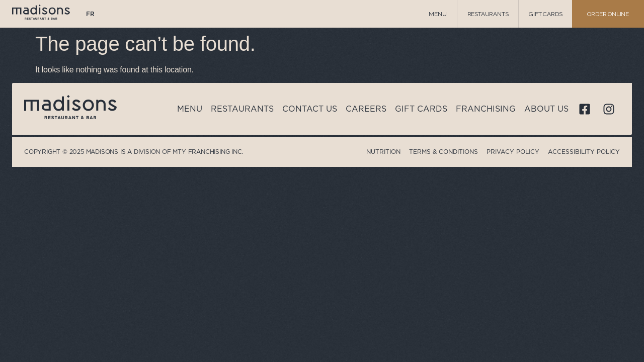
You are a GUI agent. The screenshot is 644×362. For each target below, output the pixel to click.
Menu (437, 14)
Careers (366, 109)
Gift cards (545, 14)
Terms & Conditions (444, 152)
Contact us (310, 109)
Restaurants (488, 14)
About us (546, 109)
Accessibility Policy (584, 152)
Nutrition (383, 152)
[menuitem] (90, 14)
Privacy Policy (513, 152)
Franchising (486, 109)
